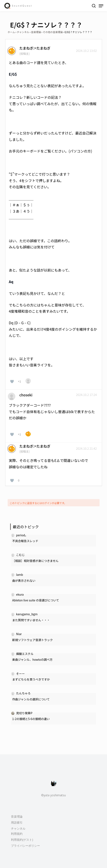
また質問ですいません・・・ (31, 620)
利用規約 (17, 834)
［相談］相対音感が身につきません (35, 561)
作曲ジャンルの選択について (31, 699)
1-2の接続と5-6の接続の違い (31, 719)
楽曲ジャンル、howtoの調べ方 (32, 659)
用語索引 (17, 822)
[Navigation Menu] (101, 6)
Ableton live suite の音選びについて (36, 600)
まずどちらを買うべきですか (31, 679)
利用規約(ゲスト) (22, 840)
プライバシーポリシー (25, 846)
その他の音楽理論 (53, 32)
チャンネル (23, 32)
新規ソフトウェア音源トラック (32, 640)
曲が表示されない (24, 581)
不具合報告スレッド (25, 541)
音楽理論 (36, 32)
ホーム (11, 32)
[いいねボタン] (12, 382)
